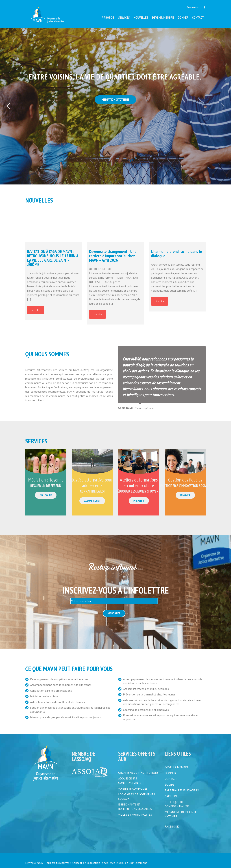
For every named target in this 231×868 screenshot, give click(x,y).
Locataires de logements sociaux (137, 796)
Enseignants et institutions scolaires (135, 807)
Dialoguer (46, 495)
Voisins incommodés (133, 788)
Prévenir (139, 501)
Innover (185, 495)
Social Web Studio (113, 863)
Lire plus (36, 310)
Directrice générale (144, 408)
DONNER (170, 773)
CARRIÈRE (171, 796)
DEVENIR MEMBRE (177, 767)
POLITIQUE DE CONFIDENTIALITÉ (177, 804)
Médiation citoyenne (46, 480)
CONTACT (171, 779)
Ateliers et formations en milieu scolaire (139, 483)
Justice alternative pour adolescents (92, 483)
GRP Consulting (138, 863)
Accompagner (92, 501)
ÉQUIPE (170, 785)
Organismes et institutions (138, 773)
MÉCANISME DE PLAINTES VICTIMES (181, 814)
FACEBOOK (172, 826)
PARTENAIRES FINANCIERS (182, 790)
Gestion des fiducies (185, 480)
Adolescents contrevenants (130, 781)
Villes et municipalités (135, 815)
